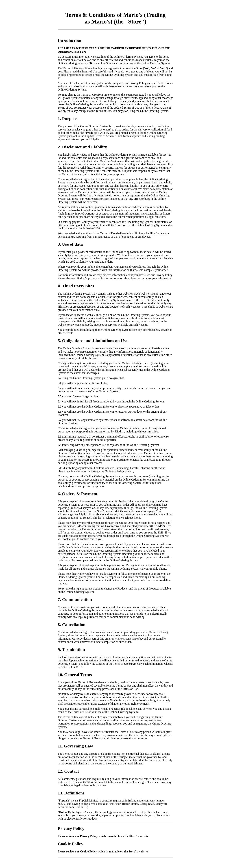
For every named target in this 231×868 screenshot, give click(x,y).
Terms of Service (105, 136)
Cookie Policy (165, 83)
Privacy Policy (138, 83)
